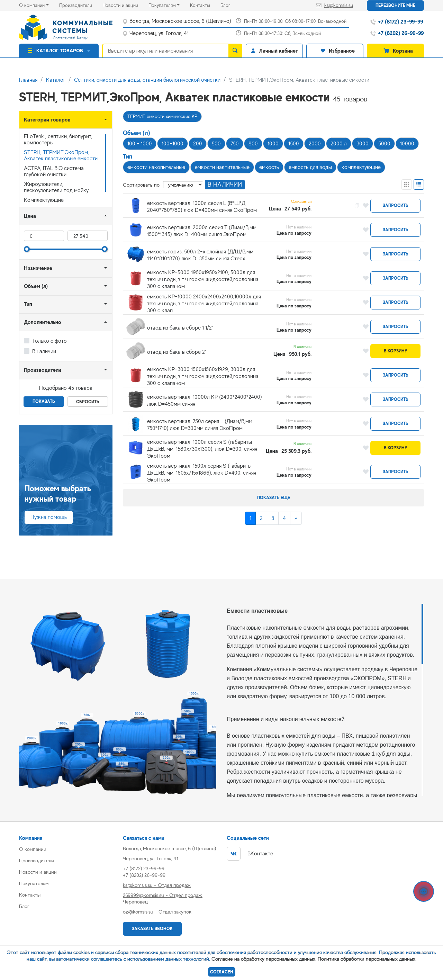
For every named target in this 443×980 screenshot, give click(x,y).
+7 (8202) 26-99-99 (144, 875)
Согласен (222, 972)
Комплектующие (44, 200)
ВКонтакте (250, 854)
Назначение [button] (38, 268)
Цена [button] (30, 216)
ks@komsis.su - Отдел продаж (157, 885)
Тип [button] (28, 304)
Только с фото (49, 341)
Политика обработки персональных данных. (367, 959)
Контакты (205, 5)
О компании (32, 5)
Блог (230, 5)
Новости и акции (125, 5)
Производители (81, 5)
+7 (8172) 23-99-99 (144, 868)
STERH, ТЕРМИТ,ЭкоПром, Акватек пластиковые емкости (61, 155)
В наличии (44, 351)
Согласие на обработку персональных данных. (264, 959)
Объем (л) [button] (36, 286)
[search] (235, 51)
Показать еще (274, 498)
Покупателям (162, 5)
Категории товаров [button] (47, 120)
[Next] (296, 518)
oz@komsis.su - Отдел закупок (157, 912)
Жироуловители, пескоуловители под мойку (56, 187)
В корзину (396, 351)
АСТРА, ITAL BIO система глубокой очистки (54, 171)
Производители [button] (43, 370)
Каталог (56, 80)
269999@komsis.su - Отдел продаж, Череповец (163, 898)
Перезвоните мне (395, 5)
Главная (28, 80)
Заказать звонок (152, 929)
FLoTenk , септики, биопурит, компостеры (58, 140)
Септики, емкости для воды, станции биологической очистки (147, 80)
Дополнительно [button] (43, 322)
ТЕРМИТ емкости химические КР (162, 116)
